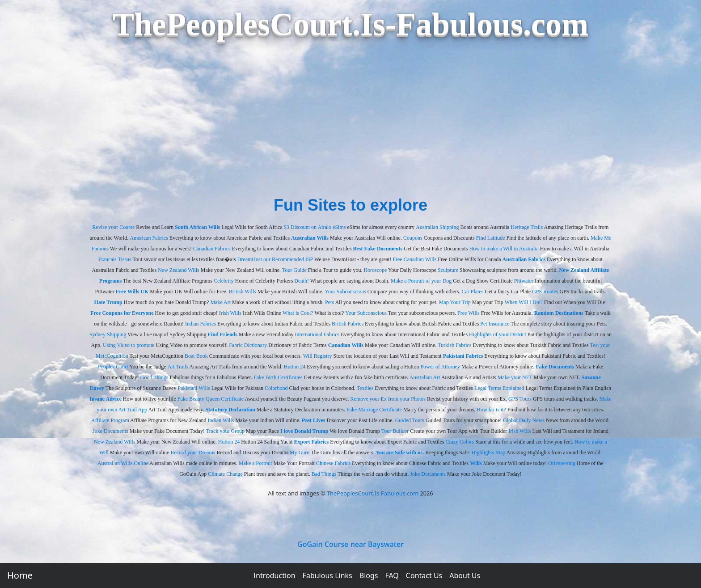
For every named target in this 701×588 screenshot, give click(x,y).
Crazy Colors (460, 442)
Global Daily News (524, 420)
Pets (329, 302)
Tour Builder (395, 431)
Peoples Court (113, 367)
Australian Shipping (437, 227)
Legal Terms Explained (499, 388)
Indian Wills (221, 420)
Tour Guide (294, 270)
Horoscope (375, 270)
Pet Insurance (495, 324)
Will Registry (318, 356)
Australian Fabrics (524, 259)
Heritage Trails (527, 227)
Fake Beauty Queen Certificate (211, 399)
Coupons (413, 238)
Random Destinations (559, 313)
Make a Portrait (255, 463)
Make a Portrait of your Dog (421, 281)
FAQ (392, 575)
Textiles (365, 388)
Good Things (154, 377)
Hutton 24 (295, 367)
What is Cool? (298, 313)
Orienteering (562, 463)
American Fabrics (149, 238)
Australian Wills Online (123, 463)
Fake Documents (555, 367)
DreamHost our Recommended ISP (275, 259)
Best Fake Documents (378, 249)
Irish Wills (230, 313)
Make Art (220, 302)
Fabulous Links (327, 575)
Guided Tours (410, 420)
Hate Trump (108, 302)
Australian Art (425, 377)
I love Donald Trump (304, 431)
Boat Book (196, 356)
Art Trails (178, 367)
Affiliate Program (110, 420)
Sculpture (448, 270)
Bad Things (324, 474)
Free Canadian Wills (414, 259)
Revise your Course (114, 227)
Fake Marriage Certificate (374, 410)
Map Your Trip (455, 302)
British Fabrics (348, 324)
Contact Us (424, 575)
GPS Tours (520, 399)
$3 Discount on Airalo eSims (315, 227)
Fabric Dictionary (248, 345)
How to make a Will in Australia (504, 249)
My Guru (300, 453)
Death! (302, 281)
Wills (476, 463)
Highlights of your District (498, 334)
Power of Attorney (440, 367)
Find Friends (223, 334)
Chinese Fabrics (333, 463)
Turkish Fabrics (454, 345)
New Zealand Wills (179, 270)
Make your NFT (515, 377)
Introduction (274, 575)
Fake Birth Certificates (278, 377)
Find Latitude (491, 238)
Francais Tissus (115, 259)
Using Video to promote (129, 345)
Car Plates (473, 292)
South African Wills (197, 227)
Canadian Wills (346, 345)
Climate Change (225, 474)
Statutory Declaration (230, 410)
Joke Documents (110, 431)
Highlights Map (489, 453)
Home (20, 575)
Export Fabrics (312, 442)
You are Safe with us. (400, 453)
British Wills (243, 292)
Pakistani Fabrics (463, 356)
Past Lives (313, 420)
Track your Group (225, 431)
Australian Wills (310, 238)
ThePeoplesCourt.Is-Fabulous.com (373, 493)
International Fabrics (317, 334)
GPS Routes (545, 292)
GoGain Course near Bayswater (350, 544)
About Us (465, 575)
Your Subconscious (345, 292)
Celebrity (224, 281)
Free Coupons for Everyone (122, 313)
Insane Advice (106, 399)
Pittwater (524, 281)
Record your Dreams (193, 453)
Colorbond (276, 388)
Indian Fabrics (201, 324)
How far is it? (491, 410)
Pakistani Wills (194, 388)
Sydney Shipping (108, 334)
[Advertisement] (350, 126)
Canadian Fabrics (212, 249)
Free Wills (469, 313)
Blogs (369, 575)
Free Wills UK (132, 292)
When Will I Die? (524, 302)
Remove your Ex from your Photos (388, 399)
